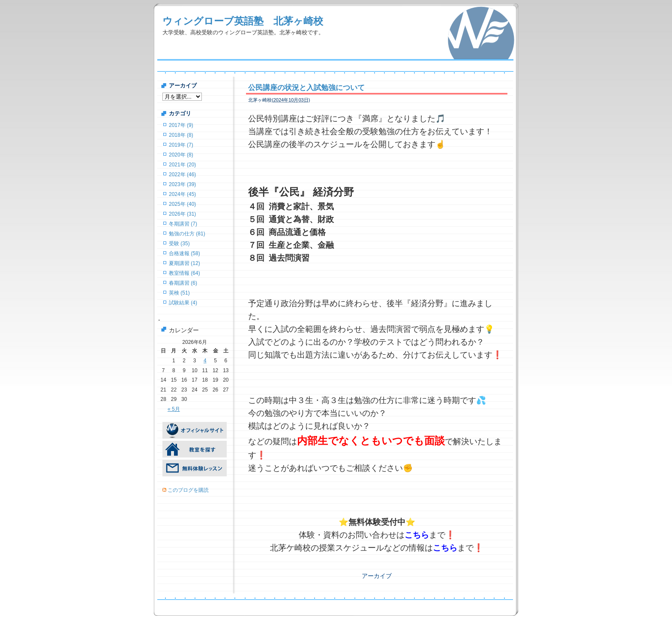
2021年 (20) (182, 165)
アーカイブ (377, 576)
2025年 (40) (182, 204)
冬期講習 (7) (183, 224)
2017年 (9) (181, 125)
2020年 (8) (181, 155)
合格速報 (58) (184, 253)
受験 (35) (179, 244)
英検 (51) (179, 293)
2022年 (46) (182, 175)
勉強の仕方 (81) (187, 234)
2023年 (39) (182, 184)
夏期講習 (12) (184, 263)
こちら (417, 535)
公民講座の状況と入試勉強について (306, 88)
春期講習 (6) (183, 283)
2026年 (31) (182, 214)
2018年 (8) (181, 135)
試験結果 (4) (183, 303)
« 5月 (174, 409)
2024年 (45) (182, 194)
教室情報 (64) (184, 273)
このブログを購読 (188, 490)
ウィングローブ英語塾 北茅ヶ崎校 (243, 21)
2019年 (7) (181, 145)
